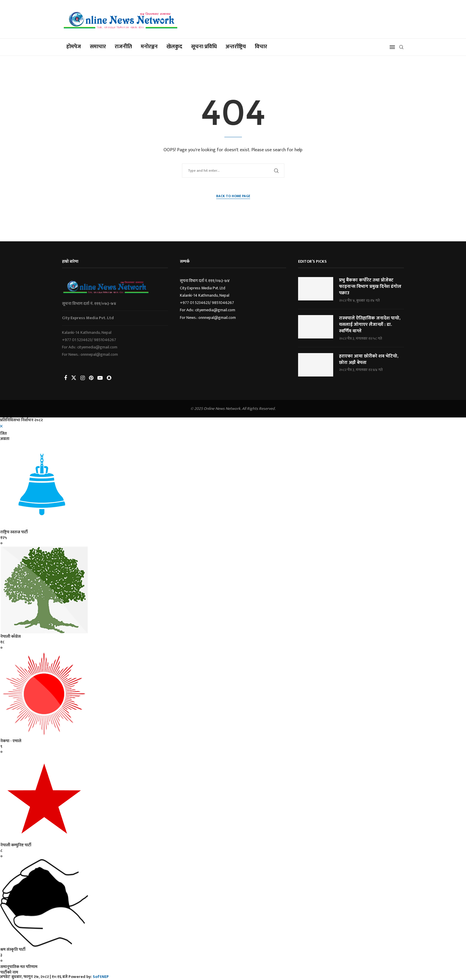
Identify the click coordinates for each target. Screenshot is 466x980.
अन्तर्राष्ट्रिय (236, 47)
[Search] (401, 47)
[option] (233, 692)
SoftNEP (101, 977)
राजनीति (123, 47)
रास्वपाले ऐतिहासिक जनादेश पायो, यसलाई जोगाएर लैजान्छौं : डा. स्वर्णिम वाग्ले (370, 325)
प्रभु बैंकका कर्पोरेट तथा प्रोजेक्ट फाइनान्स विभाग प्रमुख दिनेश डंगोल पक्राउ (370, 287)
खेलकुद (174, 47)
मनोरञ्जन (149, 47)
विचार (261, 47)
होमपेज (74, 47)
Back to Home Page (233, 196)
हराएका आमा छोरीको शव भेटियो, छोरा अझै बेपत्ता (369, 360)
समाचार (98, 47)
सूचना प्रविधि (204, 47)
